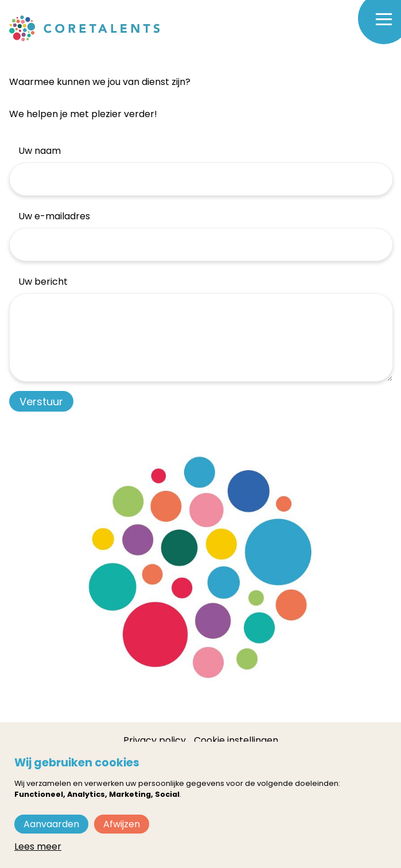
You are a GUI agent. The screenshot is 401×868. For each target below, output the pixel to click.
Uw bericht (43, 282)
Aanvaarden (51, 824)
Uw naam (40, 151)
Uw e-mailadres (54, 216)
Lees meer (38, 846)
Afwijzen (122, 824)
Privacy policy (155, 740)
